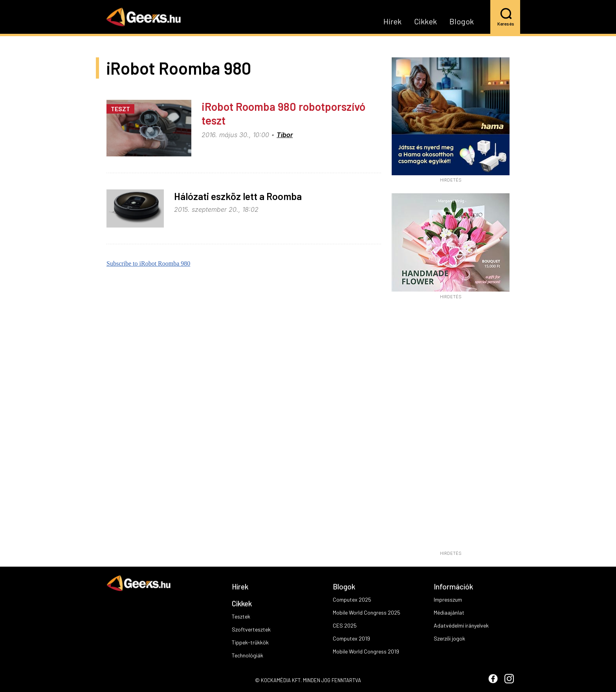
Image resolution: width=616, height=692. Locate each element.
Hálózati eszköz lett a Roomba (238, 196)
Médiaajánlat (449, 612)
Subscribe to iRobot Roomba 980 (148, 263)
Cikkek (425, 22)
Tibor (285, 135)
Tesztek (241, 616)
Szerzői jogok (449, 638)
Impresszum (448, 599)
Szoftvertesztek (251, 629)
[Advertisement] (451, 428)
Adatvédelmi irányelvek (461, 625)
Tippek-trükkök (250, 642)
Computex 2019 (351, 638)
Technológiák (247, 655)
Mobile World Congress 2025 (367, 612)
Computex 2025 (352, 599)
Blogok (462, 22)
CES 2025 (345, 625)
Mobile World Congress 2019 (366, 651)
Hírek (392, 22)
